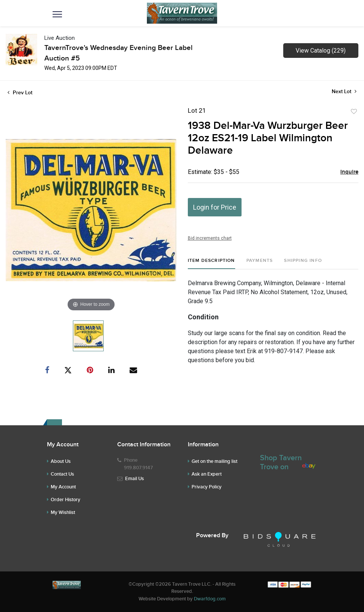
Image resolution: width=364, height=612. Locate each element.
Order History (66, 500)
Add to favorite (354, 112)
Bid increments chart (210, 238)
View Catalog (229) (321, 51)
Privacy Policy (207, 487)
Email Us (134, 479)
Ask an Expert (207, 474)
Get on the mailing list (214, 461)
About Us (61, 461)
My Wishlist (63, 512)
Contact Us (62, 474)
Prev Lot (20, 93)
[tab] (211, 264)
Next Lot (344, 91)
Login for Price (215, 207)
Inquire (349, 172)
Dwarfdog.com (210, 599)
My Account (63, 487)
